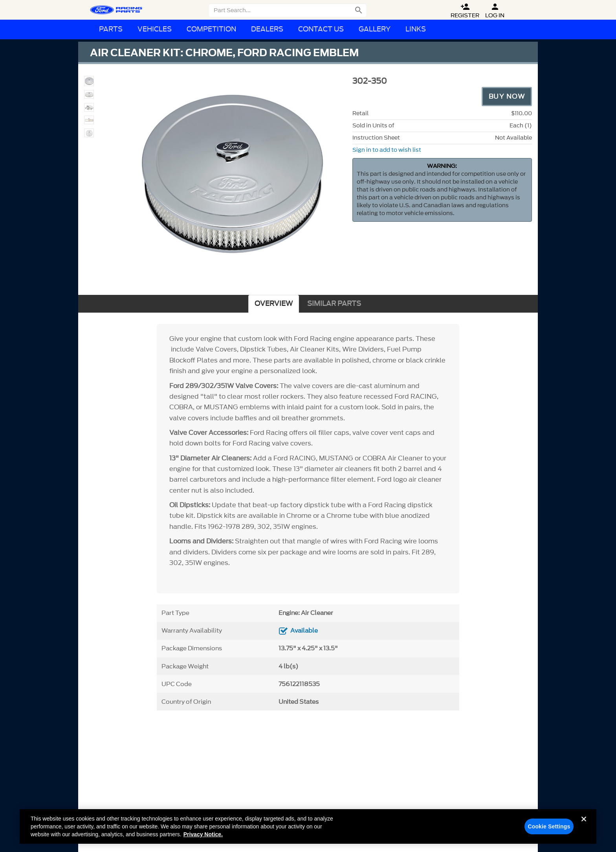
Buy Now (507, 96)
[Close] (584, 829)
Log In (495, 11)
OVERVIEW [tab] (274, 304)
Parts (111, 29)
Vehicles (155, 29)
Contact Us (321, 29)
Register (465, 11)
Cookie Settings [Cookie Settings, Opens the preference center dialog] (549, 830)
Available (304, 631)
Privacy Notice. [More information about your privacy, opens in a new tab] (203, 838)
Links (416, 29)
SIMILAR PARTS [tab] (334, 304)
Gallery (375, 29)
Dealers (267, 29)
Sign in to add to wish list (387, 150)
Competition (211, 29)
